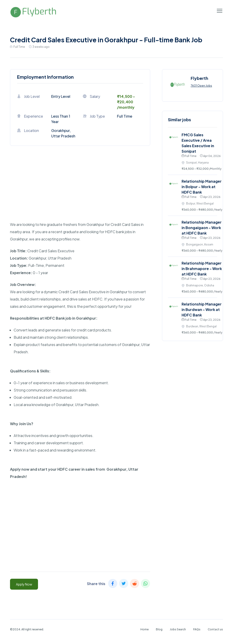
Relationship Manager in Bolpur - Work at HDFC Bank (202, 187)
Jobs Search (178, 629)
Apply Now (24, 584)
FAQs (197, 629)
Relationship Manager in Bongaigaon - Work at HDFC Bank (202, 228)
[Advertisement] (80, 189)
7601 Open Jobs (201, 86)
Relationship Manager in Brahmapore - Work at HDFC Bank (202, 269)
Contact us (215, 629)
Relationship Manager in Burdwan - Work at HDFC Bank (202, 309)
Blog (159, 629)
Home (144, 629)
